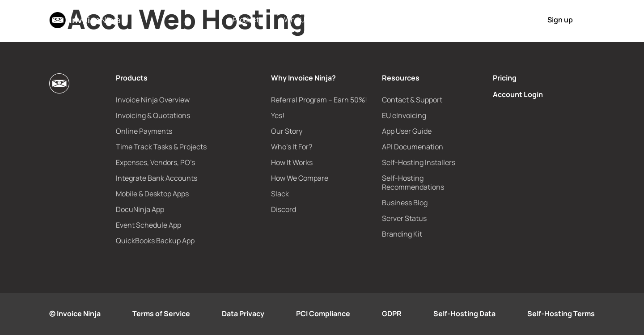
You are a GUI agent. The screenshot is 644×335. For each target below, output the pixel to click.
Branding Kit (402, 234)
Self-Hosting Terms (561, 314)
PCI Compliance (323, 314)
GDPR (392, 314)
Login (508, 20)
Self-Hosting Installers (419, 162)
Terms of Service (161, 314)
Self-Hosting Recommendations (413, 182)
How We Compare (300, 178)
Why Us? (298, 20)
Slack (280, 194)
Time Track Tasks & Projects (161, 147)
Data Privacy (243, 314)
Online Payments (144, 131)
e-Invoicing (352, 20)
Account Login (518, 94)
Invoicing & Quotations (153, 115)
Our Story (287, 131)
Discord (284, 209)
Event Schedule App (148, 225)
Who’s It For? (292, 147)
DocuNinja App (140, 209)
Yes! (278, 115)
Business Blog (405, 203)
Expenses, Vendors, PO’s (155, 162)
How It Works (435, 20)
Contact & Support (412, 100)
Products (248, 20)
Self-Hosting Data (464, 314)
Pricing (393, 20)
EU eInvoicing (404, 115)
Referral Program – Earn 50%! (319, 100)
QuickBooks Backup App (155, 241)
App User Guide (407, 131)
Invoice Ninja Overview (153, 100)
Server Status (404, 218)
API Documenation (413, 147)
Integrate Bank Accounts (157, 178)
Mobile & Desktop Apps (152, 194)
